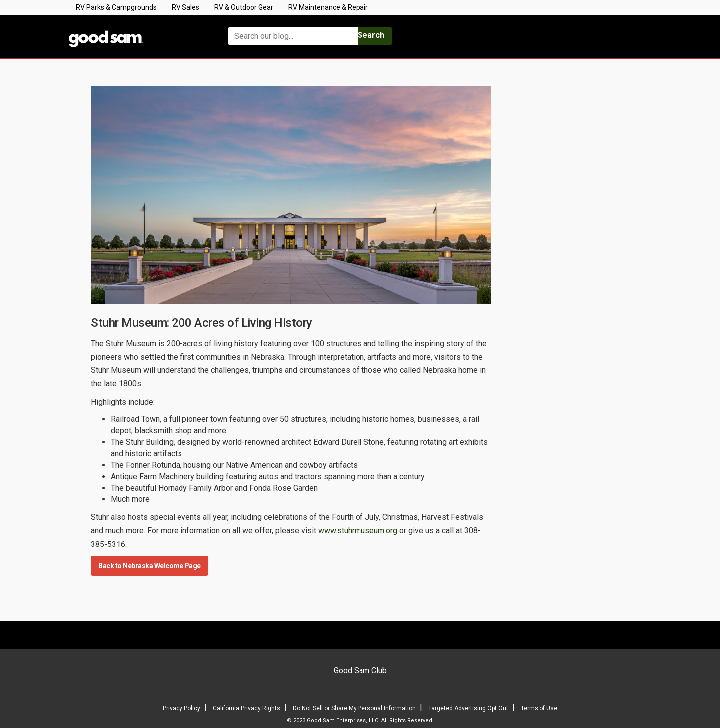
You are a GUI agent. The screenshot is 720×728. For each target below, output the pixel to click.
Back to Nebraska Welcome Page (150, 566)
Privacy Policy (181, 708)
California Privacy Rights (247, 708)
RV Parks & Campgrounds (116, 7)
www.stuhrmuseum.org (358, 530)
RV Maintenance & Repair (328, 7)
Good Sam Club (360, 670)
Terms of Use (539, 708)
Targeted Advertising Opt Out (468, 708)
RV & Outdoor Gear (244, 7)
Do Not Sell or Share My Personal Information (354, 708)
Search (371, 35)
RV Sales (185, 7)
